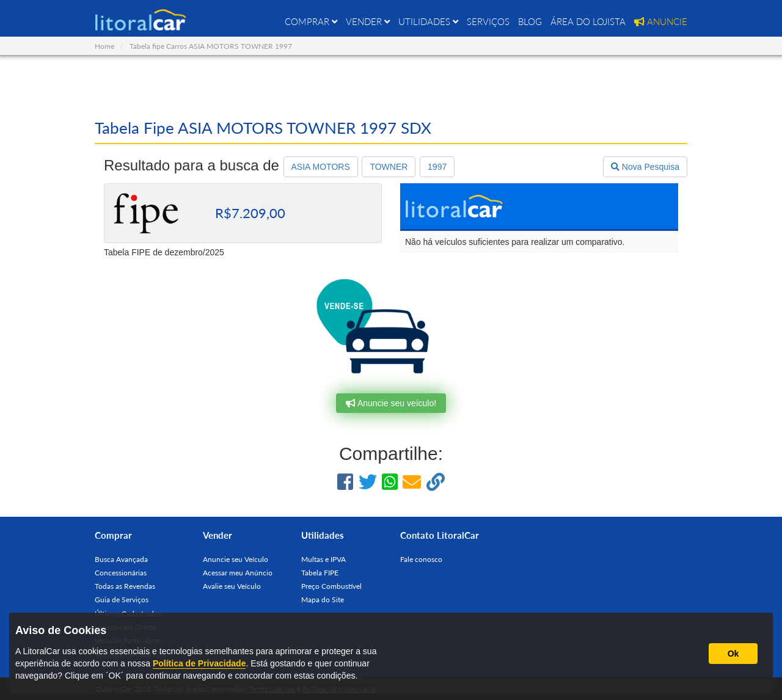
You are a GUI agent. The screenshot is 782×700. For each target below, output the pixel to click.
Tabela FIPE (320, 573)
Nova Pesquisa (645, 167)
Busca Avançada (121, 559)
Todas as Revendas (125, 586)
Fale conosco (421, 559)
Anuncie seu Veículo (236, 559)
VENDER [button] (368, 21)
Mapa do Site (323, 600)
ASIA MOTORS (321, 167)
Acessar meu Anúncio (238, 573)
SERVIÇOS (488, 21)
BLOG (530, 21)
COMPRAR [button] (311, 21)
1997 (437, 167)
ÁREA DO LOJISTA (588, 21)
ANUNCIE (661, 21)
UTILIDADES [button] (428, 21)
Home (104, 46)
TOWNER (389, 167)
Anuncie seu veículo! (391, 403)
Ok (733, 654)
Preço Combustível (331, 586)
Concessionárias (121, 573)
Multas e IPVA (323, 559)
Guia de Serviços (122, 600)
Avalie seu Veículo (232, 586)
